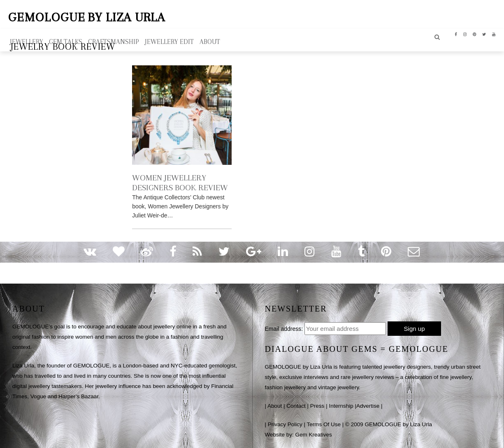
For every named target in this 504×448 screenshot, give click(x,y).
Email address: (284, 329)
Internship (341, 406)
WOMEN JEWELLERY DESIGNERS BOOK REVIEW (180, 183)
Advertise (368, 406)
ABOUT (210, 42)
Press (317, 406)
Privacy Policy (285, 424)
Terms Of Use (324, 424)
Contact (296, 406)
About (275, 406)
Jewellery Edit (169, 42)
